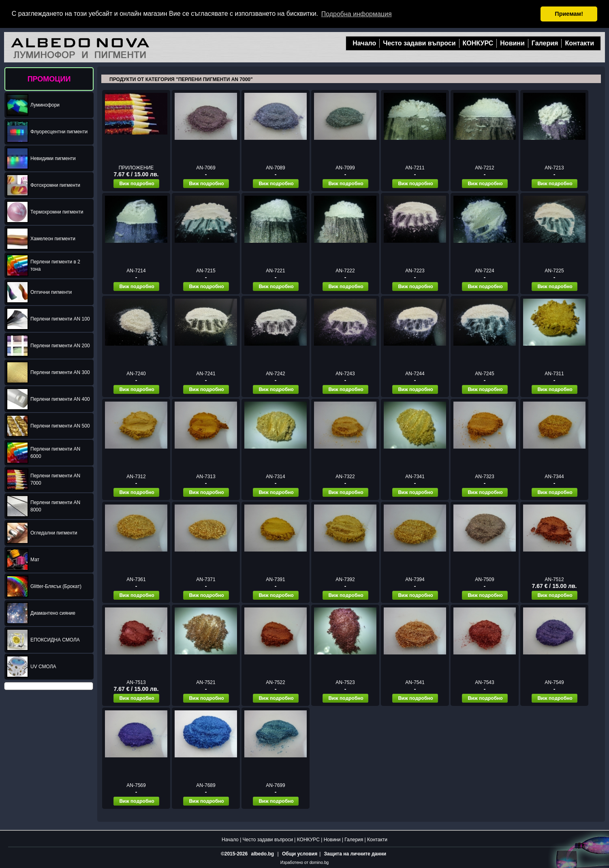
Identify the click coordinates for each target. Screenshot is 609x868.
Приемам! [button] (569, 14)
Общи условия (300, 854)
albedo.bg (262, 854)
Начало (364, 43)
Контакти (579, 43)
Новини (512, 43)
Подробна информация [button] (357, 14)
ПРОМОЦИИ (49, 79)
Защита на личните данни (355, 854)
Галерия (545, 43)
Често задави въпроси (419, 43)
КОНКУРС (478, 43)
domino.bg (319, 863)
